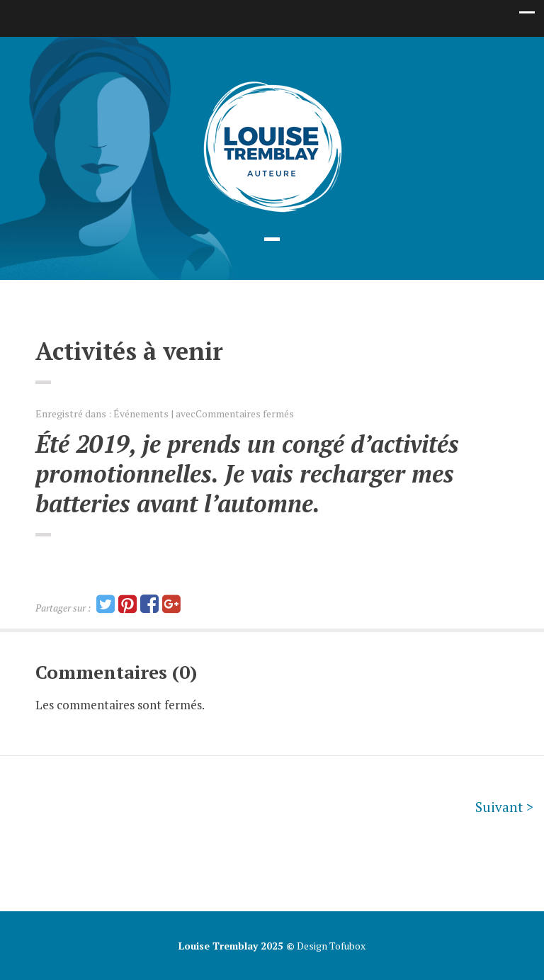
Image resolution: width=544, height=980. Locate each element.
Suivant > (504, 807)
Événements (141, 413)
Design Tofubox (330, 946)
